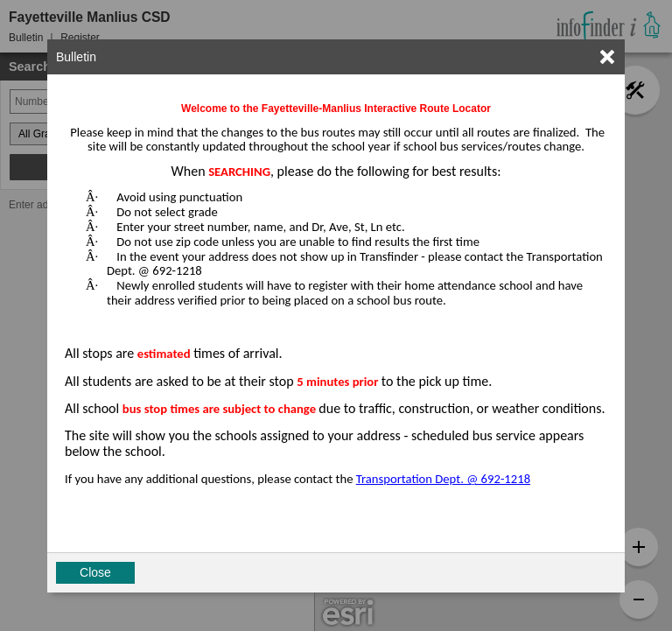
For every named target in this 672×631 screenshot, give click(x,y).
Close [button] (95, 572)
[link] (607, 57)
